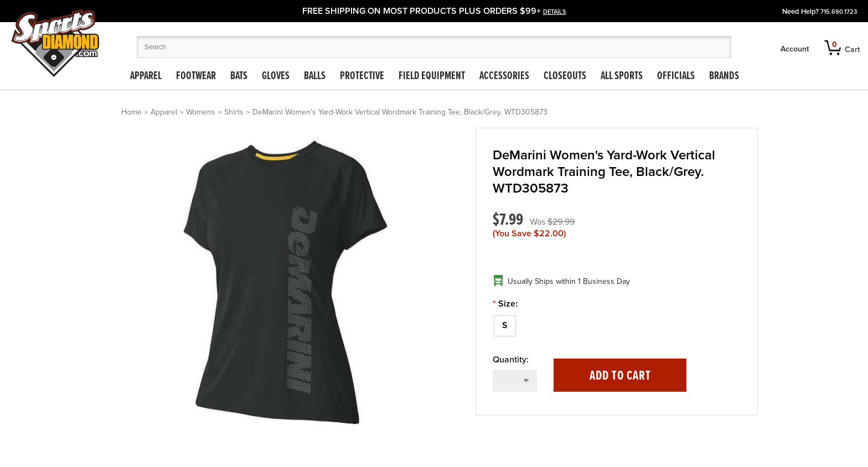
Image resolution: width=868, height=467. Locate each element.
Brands (724, 76)
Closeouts (565, 76)
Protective (362, 76)
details (555, 12)
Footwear (196, 76)
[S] (505, 326)
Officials (676, 76)
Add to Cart (620, 376)
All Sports (622, 76)
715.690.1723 (839, 12)
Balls (315, 76)
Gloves (276, 76)
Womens (201, 112)
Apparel (146, 76)
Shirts (234, 112)
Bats (239, 76)
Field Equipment (432, 76)
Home (131, 112)
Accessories (504, 76)
